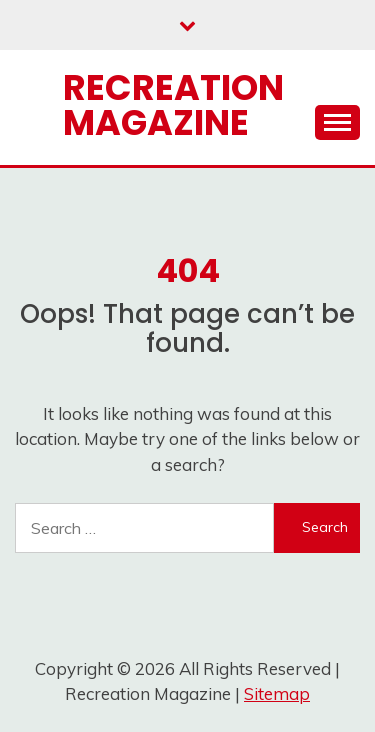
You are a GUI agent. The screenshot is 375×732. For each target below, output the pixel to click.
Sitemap (277, 693)
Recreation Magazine (173, 105)
